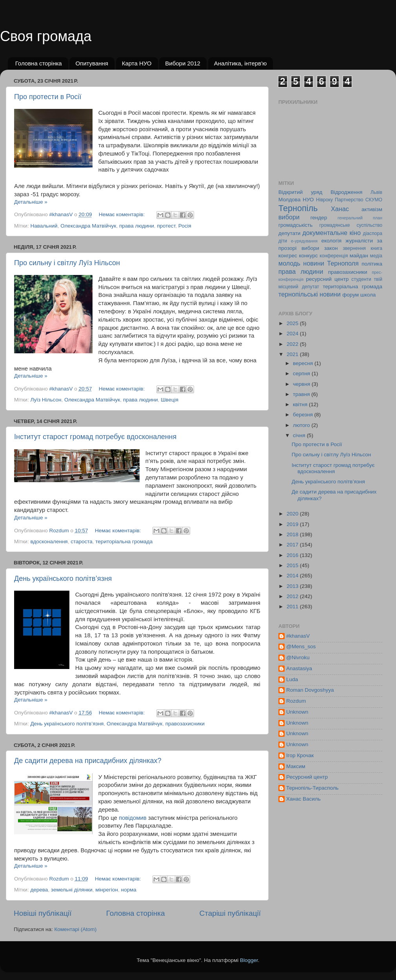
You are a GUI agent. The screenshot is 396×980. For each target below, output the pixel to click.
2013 (293, 586)
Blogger (249, 960)
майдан (359, 256)
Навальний (44, 226)
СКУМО (374, 200)
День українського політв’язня (63, 579)
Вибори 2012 (183, 63)
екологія (331, 241)
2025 (293, 323)
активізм (372, 209)
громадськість (295, 225)
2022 (293, 344)
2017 (293, 545)
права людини (137, 226)
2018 (293, 534)
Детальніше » (31, 202)
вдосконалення (49, 542)
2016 (293, 555)
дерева (39, 890)
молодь (289, 263)
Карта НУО (137, 63)
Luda (292, 679)
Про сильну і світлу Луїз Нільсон (67, 263)
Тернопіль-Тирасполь (312, 788)
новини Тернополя (331, 263)
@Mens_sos (301, 646)
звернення (354, 248)
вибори (289, 217)
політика (372, 264)
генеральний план (360, 218)
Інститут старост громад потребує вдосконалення (95, 437)
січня (300, 435)
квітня (301, 404)
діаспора (373, 233)
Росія (185, 226)
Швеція (170, 400)
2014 (293, 576)
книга (376, 248)
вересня (304, 363)
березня (304, 415)
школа (368, 295)
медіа (376, 256)
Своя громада (46, 36)
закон (331, 248)
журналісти (359, 241)
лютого (302, 425)
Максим (296, 766)
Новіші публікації (43, 913)
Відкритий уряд (300, 192)
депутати (289, 233)
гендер (319, 218)
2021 (293, 354)
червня (302, 384)
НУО (308, 200)
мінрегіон (107, 890)
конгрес (288, 256)
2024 (293, 334)
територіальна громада (124, 542)
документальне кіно (332, 233)
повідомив (133, 818)
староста (82, 542)
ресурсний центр (328, 279)
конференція (334, 256)
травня (302, 394)
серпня (302, 373)
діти (283, 241)
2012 (293, 596)
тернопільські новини (310, 294)
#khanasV (298, 636)
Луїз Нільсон (46, 400)
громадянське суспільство (351, 225)
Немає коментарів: (123, 214)
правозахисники (185, 724)
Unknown (297, 712)
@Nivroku (298, 657)
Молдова (289, 200)
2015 (293, 565)
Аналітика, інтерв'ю (241, 63)
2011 (293, 607)
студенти (361, 279)
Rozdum (296, 701)
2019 (293, 524)
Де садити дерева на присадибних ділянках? (88, 761)
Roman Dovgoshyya (310, 690)
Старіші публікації (230, 913)
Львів (376, 192)
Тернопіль (298, 208)
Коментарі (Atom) (75, 929)
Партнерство (349, 200)
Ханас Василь (303, 799)
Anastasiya (299, 668)
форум (351, 295)
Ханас (340, 209)
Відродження (346, 192)
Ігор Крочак (300, 755)
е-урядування (304, 241)
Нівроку (324, 200)
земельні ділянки (72, 890)
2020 (293, 514)
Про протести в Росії (48, 97)
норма (129, 890)
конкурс (308, 256)
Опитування (92, 63)
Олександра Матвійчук (88, 226)
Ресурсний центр (307, 777)
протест (166, 226)
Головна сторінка (39, 63)
